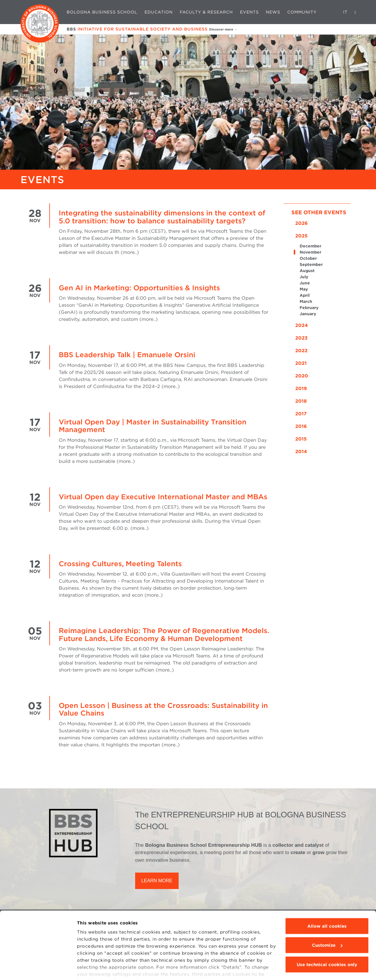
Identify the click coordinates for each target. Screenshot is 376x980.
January (308, 314)
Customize (327, 917)
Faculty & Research (206, 12)
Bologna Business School (102, 12)
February (309, 308)
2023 (301, 338)
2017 (301, 414)
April (305, 295)
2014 (301, 452)
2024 (302, 325)
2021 (301, 363)
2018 (301, 401)
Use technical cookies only (327, 936)
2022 (301, 351)
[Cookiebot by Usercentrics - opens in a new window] (38, 969)
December (310, 246)
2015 (301, 439)
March (306, 301)
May (304, 289)
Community (302, 12)
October (308, 258)
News (273, 12)
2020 (302, 376)
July (304, 277)
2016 (301, 426)
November (310, 252)
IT (345, 12)
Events (249, 12)
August (307, 271)
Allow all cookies (327, 898)
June (305, 283)
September (311, 264)
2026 (302, 223)
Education (159, 12)
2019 (301, 388)
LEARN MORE (157, 881)
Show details (92, 969)
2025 (301, 236)
